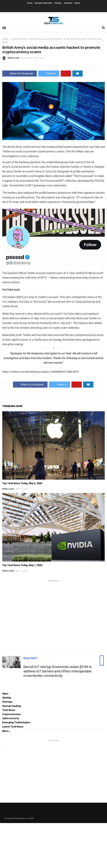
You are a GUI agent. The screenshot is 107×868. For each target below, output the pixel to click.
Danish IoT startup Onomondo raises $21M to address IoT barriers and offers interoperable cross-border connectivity (58, 671)
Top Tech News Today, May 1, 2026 (22, 565)
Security (58, 39)
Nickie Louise (8, 489)
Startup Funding (12, 706)
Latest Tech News (13, 727)
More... (7, 731)
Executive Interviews (44, 3)
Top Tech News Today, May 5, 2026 (22, 483)
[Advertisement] (53, 614)
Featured (36, 39)
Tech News (9, 710)
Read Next (31, 658)
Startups (58, 3)
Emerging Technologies (16, 722)
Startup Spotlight (75, 39)
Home (30, 3)
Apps (5, 694)
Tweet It (49, 73)
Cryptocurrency (11, 714)
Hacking (47, 39)
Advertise (68, 3)
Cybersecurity (20, 39)
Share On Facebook (20, 73)
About (77, 3)
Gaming (7, 698)
